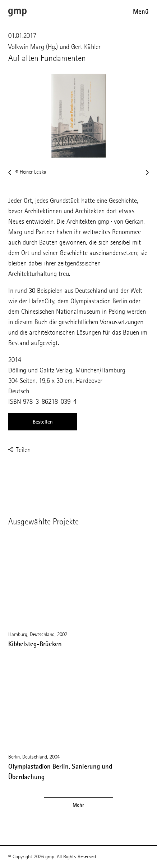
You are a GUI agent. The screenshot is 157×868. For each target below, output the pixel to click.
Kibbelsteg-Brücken (35, 644)
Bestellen (43, 422)
